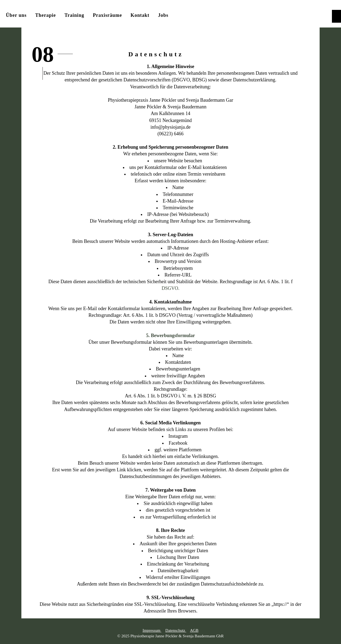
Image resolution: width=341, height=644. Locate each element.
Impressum (152, 630)
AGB (194, 630)
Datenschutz (176, 630)
